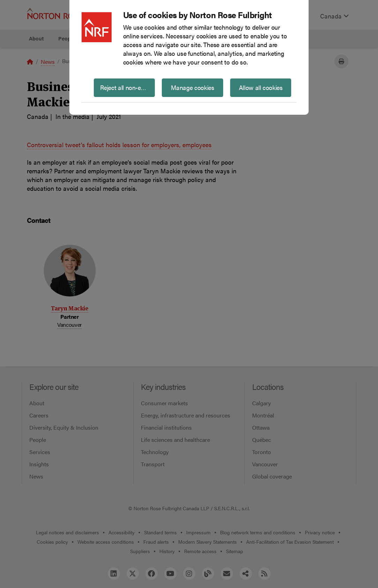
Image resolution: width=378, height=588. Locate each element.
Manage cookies (193, 87)
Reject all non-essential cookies (128, 87)
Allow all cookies (261, 87)
